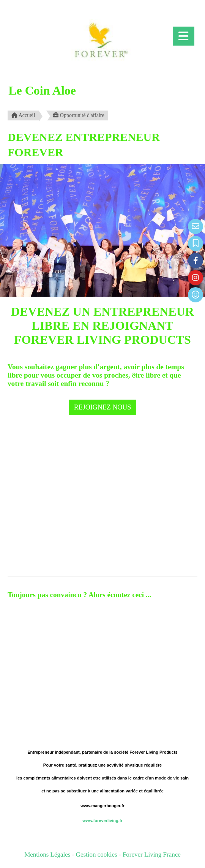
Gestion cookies (97, 855)
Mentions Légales (47, 855)
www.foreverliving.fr (102, 821)
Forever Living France (152, 855)
